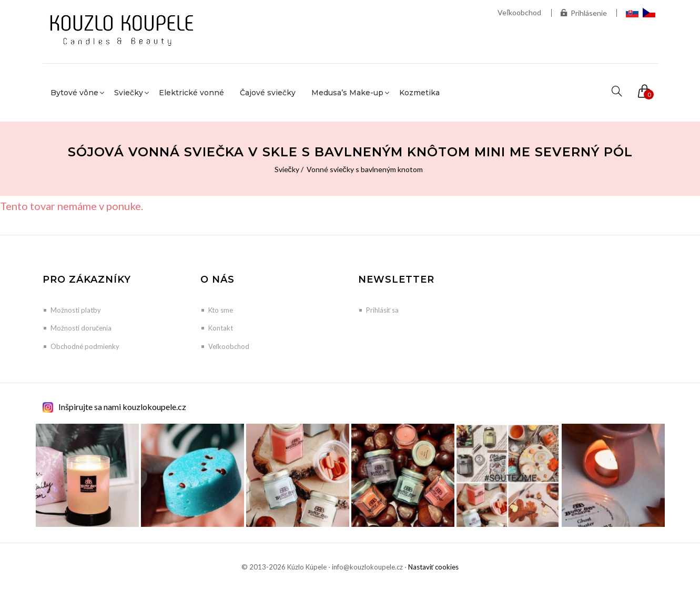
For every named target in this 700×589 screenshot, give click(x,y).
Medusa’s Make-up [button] (347, 93)
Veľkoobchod (519, 12)
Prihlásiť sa (383, 310)
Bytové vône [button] (74, 93)
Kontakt (221, 328)
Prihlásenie (584, 13)
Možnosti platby (76, 310)
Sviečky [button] (129, 93)
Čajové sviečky (268, 93)
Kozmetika (419, 93)
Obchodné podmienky (85, 346)
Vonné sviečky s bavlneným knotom (365, 169)
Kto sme (221, 310)
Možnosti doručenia (81, 328)
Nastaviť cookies (434, 567)
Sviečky (287, 169)
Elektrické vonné (191, 93)
